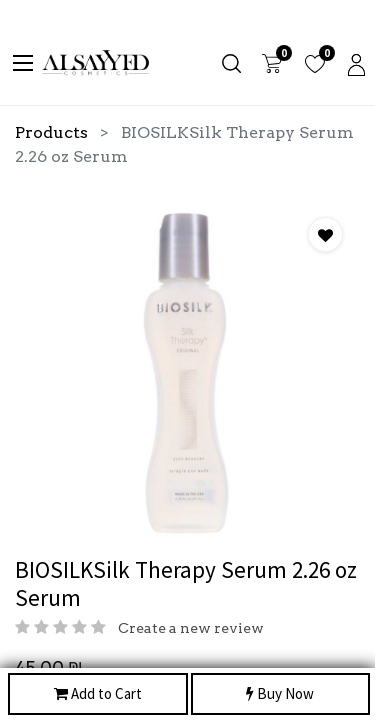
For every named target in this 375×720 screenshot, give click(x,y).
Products (51, 132)
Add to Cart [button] (98, 694)
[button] (325, 234)
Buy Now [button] (280, 694)
